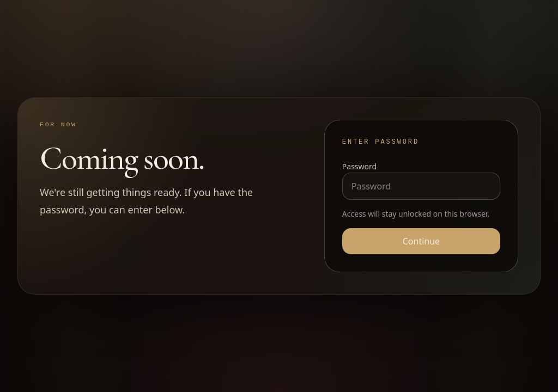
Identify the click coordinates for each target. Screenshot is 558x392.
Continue (421, 241)
